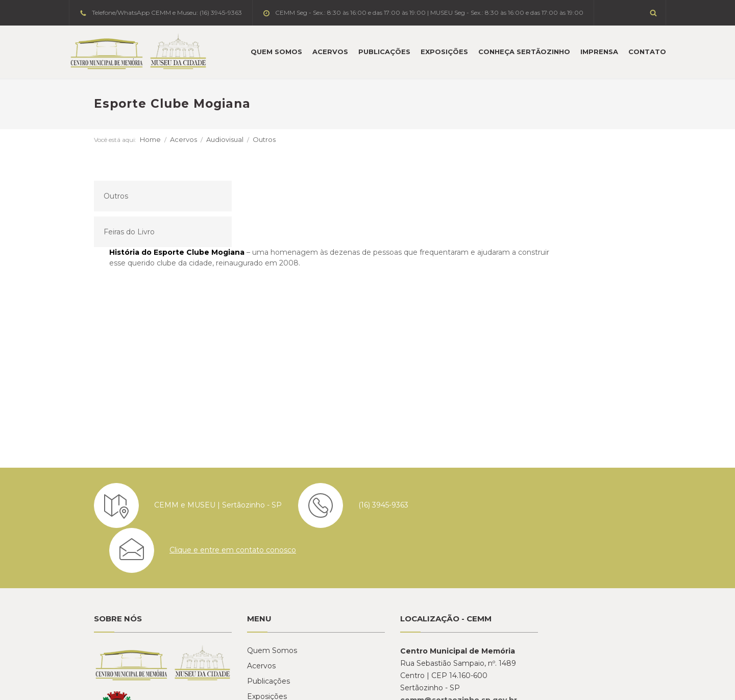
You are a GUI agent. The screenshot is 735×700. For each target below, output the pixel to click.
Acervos (330, 52)
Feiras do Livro (104, 232)
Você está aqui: (90, 140)
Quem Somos (276, 52)
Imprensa (599, 52)
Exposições (444, 52)
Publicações (384, 52)
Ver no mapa (402, 614)
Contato (647, 52)
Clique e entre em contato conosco (601, 439)
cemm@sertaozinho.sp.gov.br (434, 590)
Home (125, 139)
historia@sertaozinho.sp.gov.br (590, 590)
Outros (239, 139)
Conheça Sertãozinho (524, 52)
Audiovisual (200, 139)
